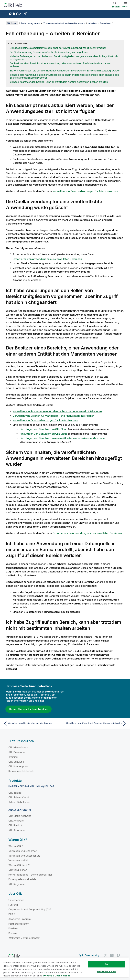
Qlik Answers (16, 821)
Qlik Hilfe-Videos (18, 747)
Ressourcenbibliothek (21, 771)
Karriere (13, 928)
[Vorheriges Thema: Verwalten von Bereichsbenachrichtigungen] (33, 724)
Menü (125, 6)
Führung (13, 905)
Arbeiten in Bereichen (99, 23)
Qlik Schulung (16, 762)
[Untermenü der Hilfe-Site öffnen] (5, 14)
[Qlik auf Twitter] (106, 955)
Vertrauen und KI (18, 860)
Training (13, 757)
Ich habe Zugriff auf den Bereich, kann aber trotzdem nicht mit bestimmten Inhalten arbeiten (59, 82)
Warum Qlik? (16, 846)
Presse (13, 933)
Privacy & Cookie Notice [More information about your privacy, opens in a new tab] (57, 976)
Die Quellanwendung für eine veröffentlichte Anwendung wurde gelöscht (49, 52)
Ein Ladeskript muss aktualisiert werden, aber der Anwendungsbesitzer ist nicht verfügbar (58, 48)
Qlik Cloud (18, 14)
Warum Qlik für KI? (19, 865)
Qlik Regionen (17, 884)
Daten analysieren (31, 23)
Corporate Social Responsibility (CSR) (30, 909)
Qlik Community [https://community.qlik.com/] (89, 955)
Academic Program (20, 919)
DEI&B (12, 914)
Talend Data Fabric (19, 802)
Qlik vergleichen (18, 870)
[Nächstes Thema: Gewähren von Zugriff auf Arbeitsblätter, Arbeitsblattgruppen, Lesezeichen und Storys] (97, 724)
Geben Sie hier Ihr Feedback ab (29, 709)
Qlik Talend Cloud (19, 797)
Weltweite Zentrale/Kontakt (24, 938)
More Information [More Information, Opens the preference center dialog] (107, 971)
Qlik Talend (15, 793)
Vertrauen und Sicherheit (23, 851)
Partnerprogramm (19, 924)
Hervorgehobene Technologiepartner (30, 875)
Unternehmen (16, 900)
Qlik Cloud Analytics (20, 816)
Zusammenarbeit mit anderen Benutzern (64, 23)
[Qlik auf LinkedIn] (112, 955)
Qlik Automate (17, 830)
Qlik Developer (17, 752)
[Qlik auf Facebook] (118, 955)
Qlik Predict (15, 825)
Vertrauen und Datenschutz (24, 856)
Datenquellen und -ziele (22, 879)
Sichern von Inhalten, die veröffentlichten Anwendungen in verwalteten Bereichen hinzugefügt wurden (65, 71)
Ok (106, 964)
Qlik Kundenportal (19, 766)
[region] (64, 969)
